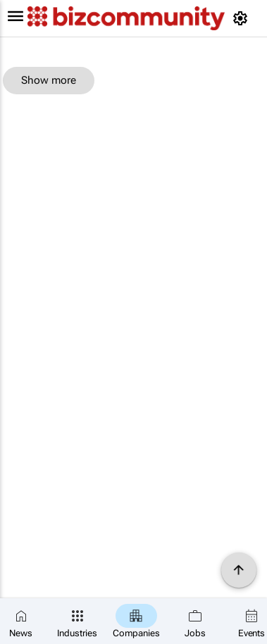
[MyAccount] (243, 18)
